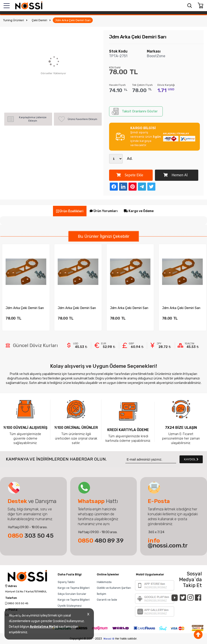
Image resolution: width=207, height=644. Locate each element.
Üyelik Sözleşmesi (70, 606)
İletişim (101, 594)
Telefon (11, 598)
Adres (11, 586)
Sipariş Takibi (66, 582)
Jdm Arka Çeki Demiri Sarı (73, 20)
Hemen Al (175, 175)
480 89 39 (101, 541)
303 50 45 (31, 536)
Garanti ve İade (107, 600)
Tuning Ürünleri (14, 20)
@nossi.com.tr (168, 543)
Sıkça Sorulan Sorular (72, 594)
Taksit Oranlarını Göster (135, 111)
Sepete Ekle (130, 175)
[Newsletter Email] (151, 459)
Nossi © (109, 639)
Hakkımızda (104, 582)
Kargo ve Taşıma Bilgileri (74, 588)
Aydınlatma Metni (44, 627)
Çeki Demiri (39, 20)
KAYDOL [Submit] (191, 459)
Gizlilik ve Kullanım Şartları (114, 588)
